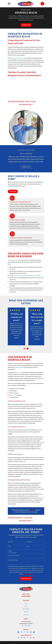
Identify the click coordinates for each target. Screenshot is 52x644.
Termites (26, 612)
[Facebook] (21, 632)
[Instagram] (31, 632)
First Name (11, 542)
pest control (19, 372)
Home (26, 603)
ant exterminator (19, 367)
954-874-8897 (26, 596)
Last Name (29, 542)
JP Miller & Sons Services (14, 260)
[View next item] (27, 349)
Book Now (13, 191)
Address (10, 551)
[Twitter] (24, 632)
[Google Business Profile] (18, 632)
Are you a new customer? (14, 556)
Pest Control (26, 609)
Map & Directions (26, 626)
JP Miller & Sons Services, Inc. (16, 58)
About (26, 606)
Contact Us (26, 25)
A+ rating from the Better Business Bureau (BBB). (28, 276)
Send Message (26, 579)
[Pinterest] (28, 632)
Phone (10, 546)
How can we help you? (13, 560)
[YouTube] (34, 632)
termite (14, 395)
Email (28, 546)
